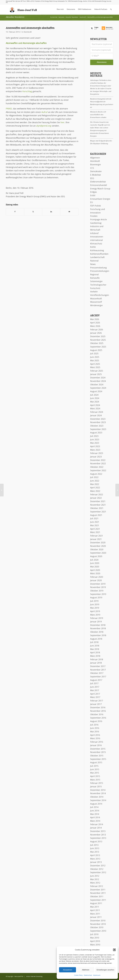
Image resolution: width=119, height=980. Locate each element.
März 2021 (95, 532)
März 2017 (95, 697)
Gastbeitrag (96, 223)
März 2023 (95, 450)
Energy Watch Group (100, 189)
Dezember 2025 (98, 337)
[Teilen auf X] (33, 212)
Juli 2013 (94, 845)
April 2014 (95, 818)
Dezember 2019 (98, 584)
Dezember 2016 (98, 708)
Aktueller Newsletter (15, 17)
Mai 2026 (95, 319)
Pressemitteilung (98, 268)
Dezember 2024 (98, 378)
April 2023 (95, 447)
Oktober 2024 (97, 385)
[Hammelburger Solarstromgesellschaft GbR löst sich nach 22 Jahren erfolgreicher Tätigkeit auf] (117, 490)
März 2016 (95, 739)
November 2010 (98, 924)
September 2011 (98, 900)
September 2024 (98, 388)
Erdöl (93, 196)
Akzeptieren (67, 970)
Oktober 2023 (97, 426)
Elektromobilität (98, 182)
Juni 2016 (95, 728)
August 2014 (96, 804)
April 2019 (95, 611)
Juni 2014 (95, 811)
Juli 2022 (94, 477)
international (96, 240)
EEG (92, 178)
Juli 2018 (94, 642)
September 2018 (98, 636)
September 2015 (98, 759)
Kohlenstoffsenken (99, 254)
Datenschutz (88, 975)
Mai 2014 (95, 814)
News (93, 264)
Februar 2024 (97, 412)
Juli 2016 (94, 725)
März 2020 (95, 574)
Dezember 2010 (98, 921)
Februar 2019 (97, 618)
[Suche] (111, 9)
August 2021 (96, 515)
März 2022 (95, 491)
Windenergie (96, 306)
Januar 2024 (96, 416)
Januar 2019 (96, 622)
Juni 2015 (95, 770)
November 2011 (98, 893)
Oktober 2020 (97, 550)
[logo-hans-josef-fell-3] (23, 9)
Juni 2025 (95, 357)
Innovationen (97, 237)
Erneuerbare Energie (100, 199)
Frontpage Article (98, 220)
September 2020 (98, 553)
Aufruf (45, 112)
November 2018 (98, 629)
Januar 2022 (96, 498)
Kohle (93, 247)
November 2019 (98, 587)
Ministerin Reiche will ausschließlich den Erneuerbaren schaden (98, 115)
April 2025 (95, 364)
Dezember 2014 (98, 790)
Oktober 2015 (97, 756)
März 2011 (95, 914)
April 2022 (95, 488)
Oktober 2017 (97, 673)
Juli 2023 (94, 436)
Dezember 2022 (98, 460)
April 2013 (95, 855)
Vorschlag (27, 92)
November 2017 (98, 670)
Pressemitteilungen (100, 271)
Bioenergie (95, 165)
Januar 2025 (96, 374)
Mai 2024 (95, 402)
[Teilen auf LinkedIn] (51, 212)
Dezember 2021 (98, 502)
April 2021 (95, 529)
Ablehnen (86, 970)
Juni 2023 (95, 440)
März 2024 (95, 409)
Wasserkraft (96, 299)
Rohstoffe (95, 278)
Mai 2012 (95, 880)
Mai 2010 (95, 938)
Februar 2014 (97, 825)
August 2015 (96, 763)
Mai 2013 (95, 852)
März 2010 (95, 945)
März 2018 (95, 656)
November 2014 (98, 794)
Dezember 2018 (98, 625)
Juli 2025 (94, 354)
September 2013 (98, 838)
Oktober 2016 (97, 715)
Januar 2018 (96, 663)
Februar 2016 (97, 742)
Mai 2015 (95, 773)
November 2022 (98, 464)
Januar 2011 (96, 917)
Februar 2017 (97, 701)
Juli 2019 (94, 601)
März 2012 (95, 883)
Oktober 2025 (97, 343)
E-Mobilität (95, 175)
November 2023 (98, 422)
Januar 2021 (96, 539)
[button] (114, 950)
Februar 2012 (97, 886)
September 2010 (98, 931)
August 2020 (96, 556)
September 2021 (98, 512)
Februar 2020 (97, 577)
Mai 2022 (95, 484)
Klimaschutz (96, 244)
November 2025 (98, 340)
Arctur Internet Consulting (34, 976)
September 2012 (98, 873)
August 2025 (96, 350)
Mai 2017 (95, 691)
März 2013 (95, 859)
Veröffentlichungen (100, 295)
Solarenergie (96, 281)
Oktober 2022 (97, 467)
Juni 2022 (95, 481)
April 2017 (95, 694)
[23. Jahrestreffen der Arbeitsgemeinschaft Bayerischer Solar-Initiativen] (2, 490)
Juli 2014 (94, 807)
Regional (94, 275)
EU (92, 202)
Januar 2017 (96, 704)
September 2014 (98, 800)
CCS (92, 168)
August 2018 (96, 639)
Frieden (94, 216)
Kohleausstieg (97, 251)
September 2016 (98, 718)
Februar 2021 (97, 536)
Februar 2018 (97, 660)
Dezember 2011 (98, 890)
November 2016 (98, 711)
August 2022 (96, 474)
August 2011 (96, 903)
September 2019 (98, 594)
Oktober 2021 (97, 508)
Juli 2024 (94, 395)
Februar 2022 (97, 495)
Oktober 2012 (97, 869)
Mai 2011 (95, 907)
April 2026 (95, 323)
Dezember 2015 (98, 749)
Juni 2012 (95, 876)
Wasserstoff (96, 302)
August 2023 (96, 433)
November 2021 (98, 505)
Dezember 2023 (98, 419)
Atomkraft (28, 32)
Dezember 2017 (98, 666)
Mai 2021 (95, 526)
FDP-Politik (95, 206)
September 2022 (98, 471)
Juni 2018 (95, 646)
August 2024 (96, 392)
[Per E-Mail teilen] (69, 212)
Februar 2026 (97, 330)
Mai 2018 (95, 649)
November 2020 (98, 546)
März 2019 (95, 615)
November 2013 (98, 835)
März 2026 (95, 326)
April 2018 (95, 653)
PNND (9, 109)
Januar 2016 (96, 746)
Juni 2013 (95, 849)
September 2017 (98, 677)
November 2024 (98, 381)
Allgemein (95, 158)
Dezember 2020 (98, 543)
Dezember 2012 (98, 866)
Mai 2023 (95, 443)
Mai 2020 (95, 567)
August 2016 (96, 721)
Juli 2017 (94, 684)
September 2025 (98, 347)
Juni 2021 (95, 522)
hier (62, 123)
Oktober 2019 (97, 591)
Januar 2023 (96, 457)
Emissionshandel (99, 185)
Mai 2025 (95, 361)
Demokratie (96, 172)
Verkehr (94, 292)
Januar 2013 (96, 862)
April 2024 (95, 405)
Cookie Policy (78, 975)
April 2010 (95, 941)
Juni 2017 (95, 687)
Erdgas (93, 192)
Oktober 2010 (97, 928)
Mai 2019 (95, 608)
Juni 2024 (95, 398)
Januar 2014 (96, 828)
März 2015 (95, 780)
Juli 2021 (94, 519)
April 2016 (95, 735)
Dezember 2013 (98, 831)
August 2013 (96, 842)
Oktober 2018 (97, 632)
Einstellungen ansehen (105, 970)
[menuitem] (60, 9)
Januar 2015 (96, 787)
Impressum (97, 975)
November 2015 (98, 752)
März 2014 (95, 821)
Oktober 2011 (97, 897)
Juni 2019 (95, 605)
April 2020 (95, 570)
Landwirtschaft (97, 257)
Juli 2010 (94, 935)
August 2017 (96, 680)
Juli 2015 (94, 766)
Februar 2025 (97, 371)
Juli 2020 (94, 560)
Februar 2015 (97, 783)
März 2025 (95, 367)
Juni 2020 (95, 563)
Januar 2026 (96, 333)
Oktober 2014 (97, 797)
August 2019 (96, 598)
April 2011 (95, 910)
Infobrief (94, 233)
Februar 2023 (97, 453)
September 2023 (98, 429)
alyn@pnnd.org (44, 126)
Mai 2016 (95, 732)
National (94, 261)
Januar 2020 (96, 581)
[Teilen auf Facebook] (15, 212)
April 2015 (95, 776)
